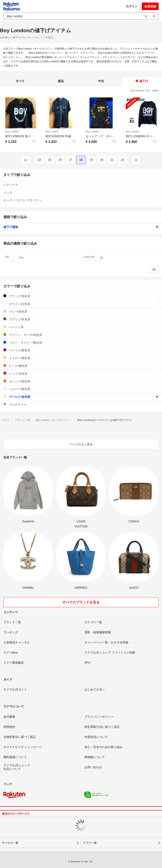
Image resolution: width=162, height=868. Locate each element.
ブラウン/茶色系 (81, 319)
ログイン (132, 6)
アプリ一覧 (90, 843)
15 (50, 160)
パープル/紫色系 (81, 350)
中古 (101, 81)
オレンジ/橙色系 (81, 381)
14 (39, 160)
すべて (20, 81)
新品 (61, 81)
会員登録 (150, 6)
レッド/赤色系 (81, 373)
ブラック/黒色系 (81, 296)
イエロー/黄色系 (81, 358)
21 (112, 160)
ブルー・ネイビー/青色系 (81, 343)
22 (123, 160)
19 (91, 160)
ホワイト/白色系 (81, 304)
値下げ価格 (81, 227)
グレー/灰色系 (81, 311)
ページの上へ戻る (81, 444)
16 (60, 160)
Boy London (12, 132)
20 (102, 160)
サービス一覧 (10, 843)
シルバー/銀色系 (81, 389)
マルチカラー (81, 404)
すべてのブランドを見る (81, 602)
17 (70, 160)
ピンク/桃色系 (81, 366)
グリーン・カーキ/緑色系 (81, 335)
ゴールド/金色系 (81, 397)
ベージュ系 (81, 327)
